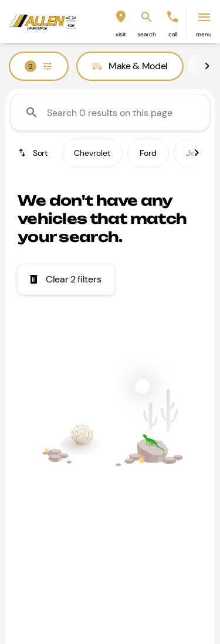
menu (204, 34)
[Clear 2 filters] (66, 280)
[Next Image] (207, 66)
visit (121, 34)
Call (173, 34)
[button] (121, 22)
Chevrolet (92, 153)
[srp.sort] (34, 153)
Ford (148, 153)
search (147, 34)
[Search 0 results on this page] (110, 113)
